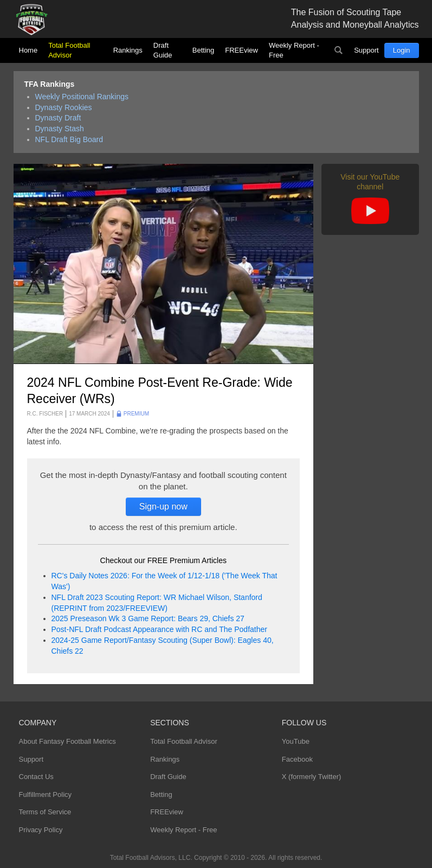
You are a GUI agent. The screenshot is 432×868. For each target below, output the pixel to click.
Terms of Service (45, 812)
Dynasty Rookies (64, 107)
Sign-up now (163, 506)
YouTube (296, 741)
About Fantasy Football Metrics (67, 741)
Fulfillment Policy (46, 794)
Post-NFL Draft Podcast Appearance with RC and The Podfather (159, 629)
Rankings (128, 50)
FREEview (241, 50)
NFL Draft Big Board (69, 139)
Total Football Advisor (69, 50)
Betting (203, 50)
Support (366, 50)
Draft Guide (163, 50)
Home (28, 50)
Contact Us (36, 777)
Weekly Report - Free (294, 50)
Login (402, 50)
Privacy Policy (41, 830)
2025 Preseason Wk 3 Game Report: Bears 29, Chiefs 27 (148, 618)
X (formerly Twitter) (312, 777)
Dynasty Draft (58, 118)
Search (338, 50)
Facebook (297, 759)
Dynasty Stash (60, 129)
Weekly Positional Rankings (82, 97)
